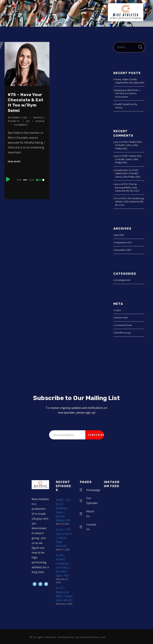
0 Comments (21, 125)
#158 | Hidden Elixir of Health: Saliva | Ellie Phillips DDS (128, 145)
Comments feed (123, 325)
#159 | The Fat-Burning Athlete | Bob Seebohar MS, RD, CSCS (127, 187)
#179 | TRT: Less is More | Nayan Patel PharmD (64, 538)
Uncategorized (123, 280)
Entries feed (121, 318)
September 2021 (123, 242)
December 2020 (123, 250)
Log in (118, 310)
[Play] (8, 179)
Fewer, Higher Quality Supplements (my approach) (130, 81)
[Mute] (38, 180)
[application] (27, 180)
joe (28, 121)
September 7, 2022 (18, 118)
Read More (14, 162)
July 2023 (119, 235)
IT (116, 198)
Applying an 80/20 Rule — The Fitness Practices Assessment (128, 93)
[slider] (25, 180)
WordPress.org (123, 333)
